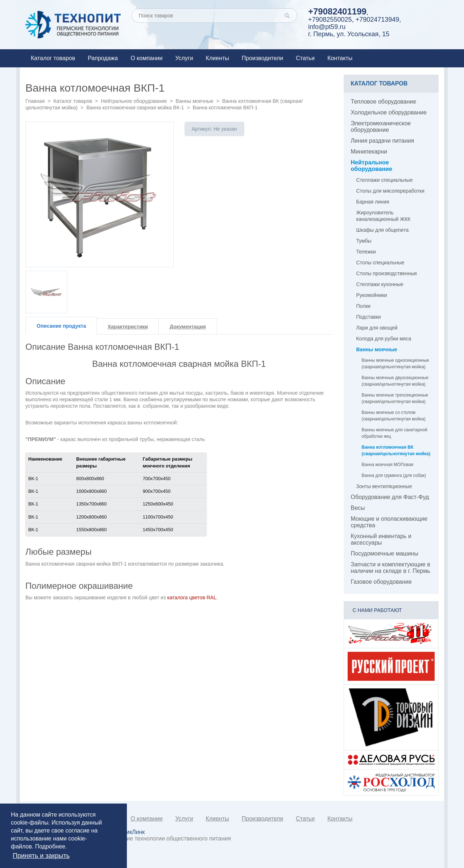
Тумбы (364, 241)
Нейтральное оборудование (134, 101)
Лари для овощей (377, 328)
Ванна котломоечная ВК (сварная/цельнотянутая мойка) (396, 450)
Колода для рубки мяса (384, 339)
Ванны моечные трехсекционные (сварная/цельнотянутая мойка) (395, 398)
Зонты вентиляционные (384, 486)
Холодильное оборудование (389, 112)
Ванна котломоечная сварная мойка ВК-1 (135, 108)
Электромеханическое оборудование (381, 127)
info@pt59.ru (327, 27)
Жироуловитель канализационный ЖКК (384, 216)
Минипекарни (369, 152)
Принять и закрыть (41, 856)
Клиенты (217, 58)
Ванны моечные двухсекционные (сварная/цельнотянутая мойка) (395, 381)
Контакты (340, 58)
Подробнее (50, 846)
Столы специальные (380, 263)
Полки (364, 306)
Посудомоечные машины (385, 553)
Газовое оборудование (381, 582)
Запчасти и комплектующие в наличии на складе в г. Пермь (391, 568)
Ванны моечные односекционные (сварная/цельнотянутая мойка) (395, 364)
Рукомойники (372, 295)
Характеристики (128, 327)
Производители (263, 58)
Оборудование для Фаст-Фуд (390, 497)
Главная (35, 101)
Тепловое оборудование (384, 102)
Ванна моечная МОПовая (388, 465)
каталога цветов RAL (192, 597)
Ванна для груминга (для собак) (394, 475)
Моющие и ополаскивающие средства (389, 522)
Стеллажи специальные (385, 180)
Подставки (369, 317)
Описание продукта (61, 326)
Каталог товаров (53, 58)
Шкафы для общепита (383, 230)
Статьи (305, 58)
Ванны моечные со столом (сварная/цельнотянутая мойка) (394, 416)
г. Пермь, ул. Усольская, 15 (349, 34)
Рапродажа (103, 58)
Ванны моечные (195, 101)
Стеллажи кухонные (380, 284)
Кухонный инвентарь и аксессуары (381, 539)
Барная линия (373, 202)
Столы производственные (387, 273)
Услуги (184, 58)
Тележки (366, 252)
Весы (358, 508)
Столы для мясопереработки (390, 191)
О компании (146, 58)
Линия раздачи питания (383, 141)
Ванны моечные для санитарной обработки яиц (395, 433)
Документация (188, 327)
